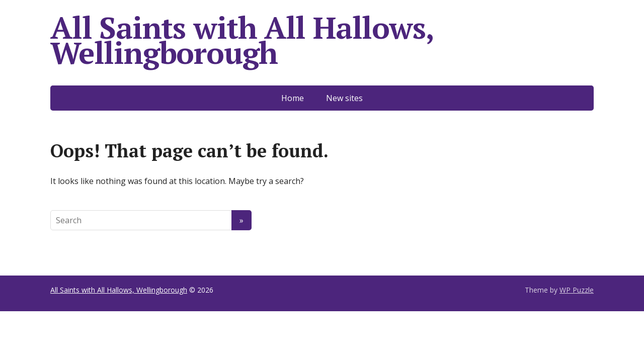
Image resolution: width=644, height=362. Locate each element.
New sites (344, 98)
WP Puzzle (577, 290)
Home (293, 98)
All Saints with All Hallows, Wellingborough (242, 40)
